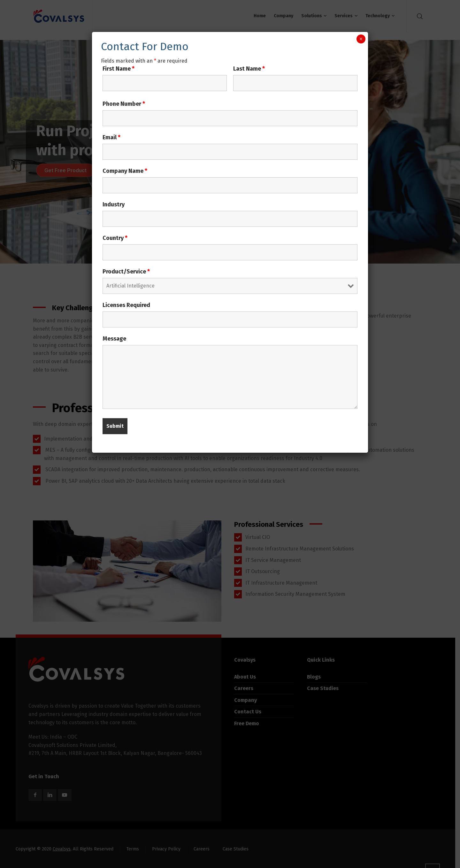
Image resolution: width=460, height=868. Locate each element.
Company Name (125, 171)
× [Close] (361, 39)
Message (114, 339)
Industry (114, 204)
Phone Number (124, 104)
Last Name (249, 69)
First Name (119, 69)
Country (115, 238)
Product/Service (126, 272)
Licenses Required (126, 305)
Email (111, 137)
